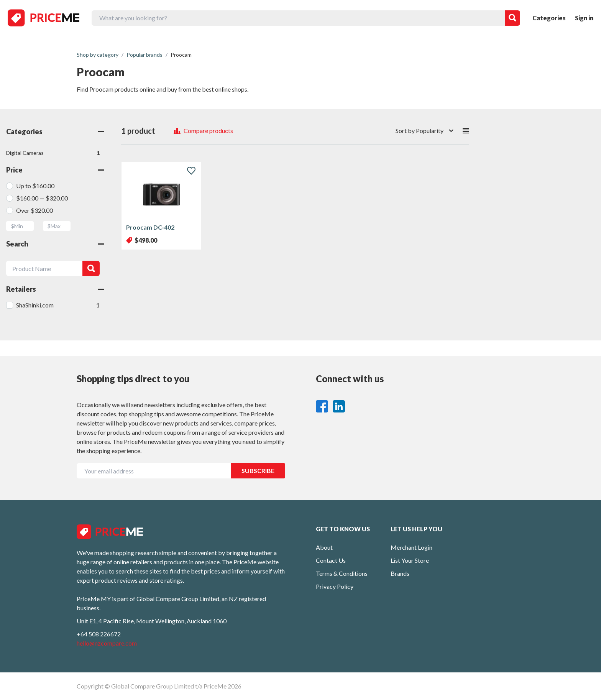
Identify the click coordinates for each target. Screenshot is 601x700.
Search (55, 244)
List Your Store (410, 560)
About (324, 547)
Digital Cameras (53, 153)
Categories (549, 18)
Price (55, 170)
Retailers (55, 289)
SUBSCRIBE (258, 471)
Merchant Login (411, 547)
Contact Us (331, 560)
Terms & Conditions (342, 573)
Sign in (584, 18)
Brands (400, 573)
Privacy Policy (335, 586)
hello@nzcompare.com (107, 643)
